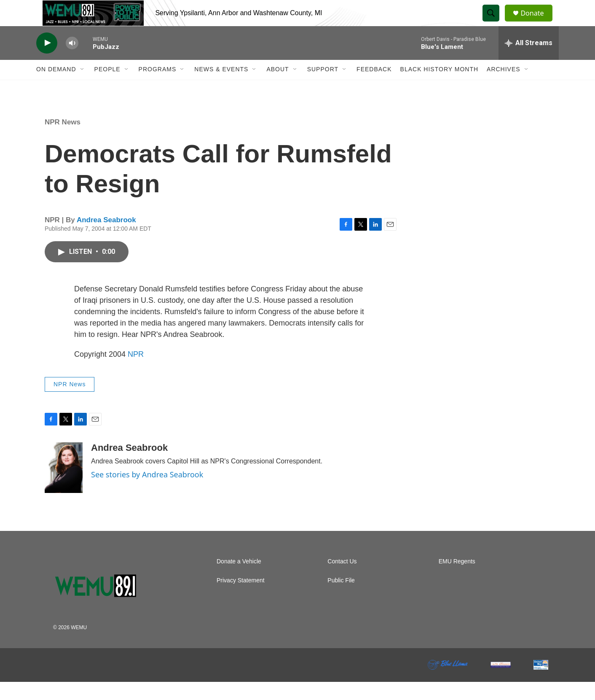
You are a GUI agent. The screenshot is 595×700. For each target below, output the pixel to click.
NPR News (63, 140)
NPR (136, 372)
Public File (341, 599)
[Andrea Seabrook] (64, 486)
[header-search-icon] (495, 22)
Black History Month (439, 88)
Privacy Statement (241, 599)
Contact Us (342, 580)
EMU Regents (457, 580)
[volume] (72, 61)
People (107, 88)
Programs (158, 88)
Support (323, 88)
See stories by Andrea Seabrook (147, 493)
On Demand (56, 88)
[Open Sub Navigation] (83, 88)
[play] (47, 61)
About (277, 88)
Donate (537, 22)
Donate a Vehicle (239, 580)
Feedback (374, 88)
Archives (504, 88)
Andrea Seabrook (106, 238)
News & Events (221, 88)
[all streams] (529, 61)
